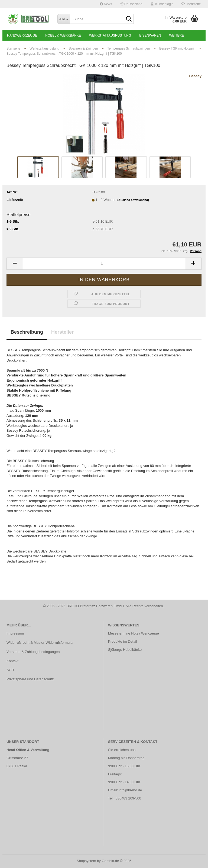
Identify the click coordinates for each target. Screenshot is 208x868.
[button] (131, 4)
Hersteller (62, 332)
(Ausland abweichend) (133, 200)
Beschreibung (27, 332)
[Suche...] (64, 19)
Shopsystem (86, 861)
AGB (10, 670)
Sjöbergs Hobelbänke (125, 650)
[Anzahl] (104, 264)
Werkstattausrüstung (110, 35)
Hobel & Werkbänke (63, 35)
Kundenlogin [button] (162, 4)
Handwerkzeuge (22, 35)
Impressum (15, 633)
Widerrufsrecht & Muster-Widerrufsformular (40, 643)
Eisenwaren (150, 35)
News (106, 4)
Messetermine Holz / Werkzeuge (134, 633)
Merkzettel (191, 4)
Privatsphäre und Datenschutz (30, 679)
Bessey (195, 76)
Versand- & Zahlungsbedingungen (33, 652)
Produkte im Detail (122, 641)
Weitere (177, 35)
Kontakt (12, 661)
